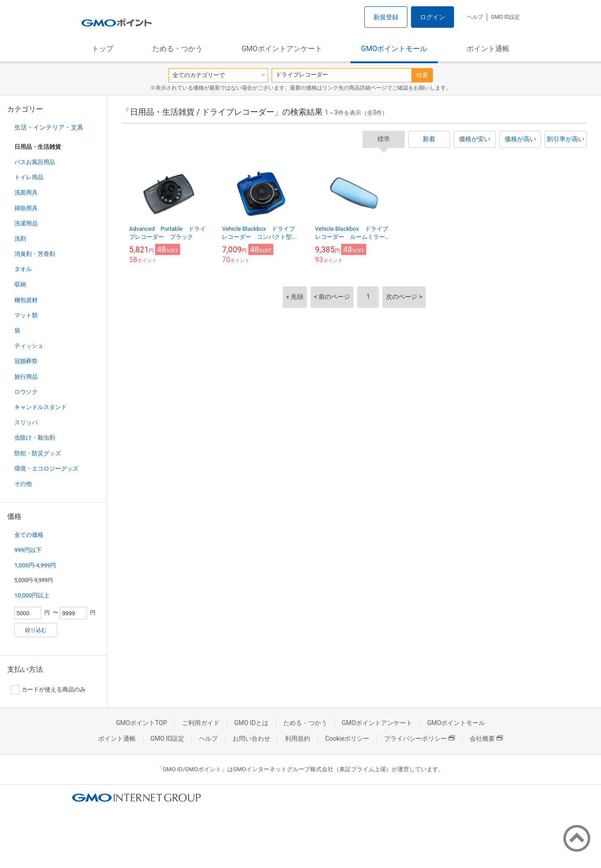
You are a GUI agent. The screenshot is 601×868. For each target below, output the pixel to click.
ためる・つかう (177, 49)
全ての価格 (29, 535)
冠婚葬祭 (26, 361)
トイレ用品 (29, 177)
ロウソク (26, 392)
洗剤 (20, 239)
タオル (23, 269)
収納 (20, 284)
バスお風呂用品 (35, 162)
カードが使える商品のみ (48, 690)
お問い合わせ (251, 738)
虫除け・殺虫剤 (35, 438)
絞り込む (36, 630)
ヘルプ (475, 17)
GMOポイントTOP (142, 723)
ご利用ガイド (201, 723)
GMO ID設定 (505, 17)
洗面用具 (26, 192)
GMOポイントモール (394, 49)
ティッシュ (29, 346)
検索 (422, 75)
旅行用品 (26, 377)
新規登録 (386, 17)
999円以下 (28, 550)
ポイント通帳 (488, 49)
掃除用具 (26, 208)
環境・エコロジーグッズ (46, 469)
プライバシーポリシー (419, 738)
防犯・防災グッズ (38, 453)
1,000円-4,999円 (35, 565)
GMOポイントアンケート (282, 49)
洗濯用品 (26, 223)
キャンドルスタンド (41, 407)
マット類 (26, 315)
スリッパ (26, 422)
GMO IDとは (251, 723)
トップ (103, 49)
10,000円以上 (32, 595)
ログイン (432, 17)
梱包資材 (26, 300)
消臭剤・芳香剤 (35, 254)
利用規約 (298, 738)
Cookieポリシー (347, 738)
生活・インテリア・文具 (49, 127)
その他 (23, 484)
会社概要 (486, 738)
